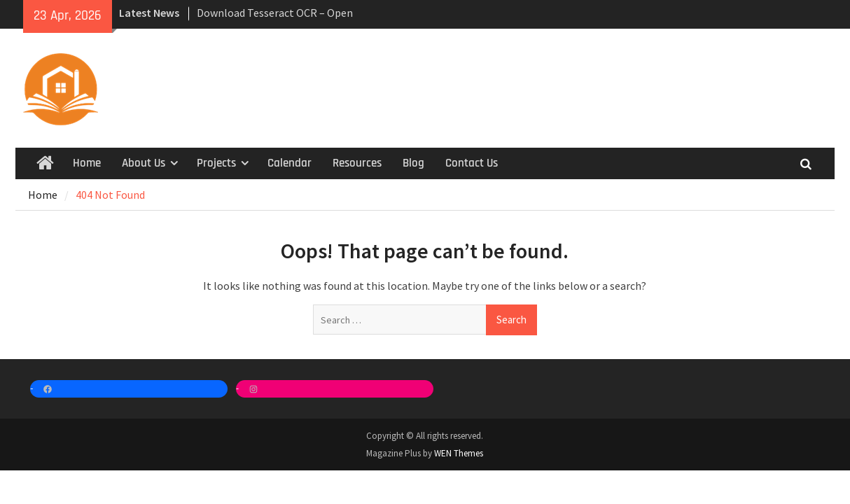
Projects (216, 163)
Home (87, 163)
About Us (144, 163)
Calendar (290, 163)
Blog (413, 163)
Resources (357, 163)
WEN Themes (459, 453)
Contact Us (472, 163)
